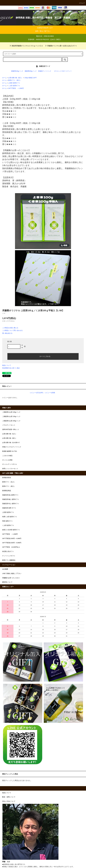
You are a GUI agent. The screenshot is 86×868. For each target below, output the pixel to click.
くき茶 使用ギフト (14, 86)
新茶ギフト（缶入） (9, 482)
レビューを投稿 (50, 393)
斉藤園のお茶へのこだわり (11, 578)
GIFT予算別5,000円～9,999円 (12, 543)
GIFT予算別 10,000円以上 (11, 547)
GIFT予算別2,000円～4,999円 (12, 539)
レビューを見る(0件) (37, 393)
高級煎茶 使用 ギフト (9, 508)
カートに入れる (43, 356)
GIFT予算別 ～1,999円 (16, 88)
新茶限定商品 (7, 491)
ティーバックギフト (9, 556)
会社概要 (5, 569)
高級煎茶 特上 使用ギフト (11, 504)
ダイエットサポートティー (63, 71)
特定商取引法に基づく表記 (11, 368)
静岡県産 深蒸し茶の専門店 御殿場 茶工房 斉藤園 (43, 18)
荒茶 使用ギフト (8, 521)
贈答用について (7, 582)
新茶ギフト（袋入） (15, 80)
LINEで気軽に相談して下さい (12, 574)
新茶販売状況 (7, 478)
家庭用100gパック (17, 71)
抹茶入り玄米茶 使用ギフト (11, 530)
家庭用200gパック (31, 71)
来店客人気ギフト (8, 551)
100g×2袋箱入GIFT (31, 78)
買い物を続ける (7, 333)
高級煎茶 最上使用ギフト (10, 495)
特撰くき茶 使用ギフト (10, 517)
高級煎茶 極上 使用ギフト (11, 499)
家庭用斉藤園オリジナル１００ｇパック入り (26, 46)
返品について (7, 365)
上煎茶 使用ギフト (14, 83)
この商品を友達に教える (10, 328)
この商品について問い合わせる (12, 330)
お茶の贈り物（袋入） (15, 78)
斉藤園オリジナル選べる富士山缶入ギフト (61, 46)
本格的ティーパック (45, 71)
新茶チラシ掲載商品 (9, 560)
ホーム (4, 78)
